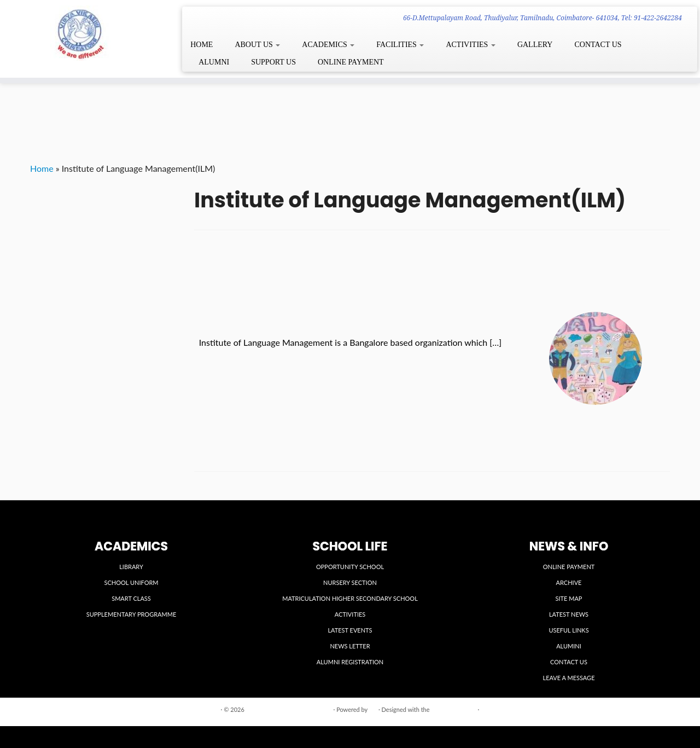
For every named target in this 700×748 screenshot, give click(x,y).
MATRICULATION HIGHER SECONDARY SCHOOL (350, 598)
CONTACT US (598, 45)
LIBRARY (131, 567)
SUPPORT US (273, 62)
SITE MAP (569, 598)
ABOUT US (257, 45)
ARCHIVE (569, 582)
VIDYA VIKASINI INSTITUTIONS (289, 709)
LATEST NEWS (569, 614)
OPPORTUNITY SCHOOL (350, 567)
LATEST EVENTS (350, 630)
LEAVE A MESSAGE (569, 678)
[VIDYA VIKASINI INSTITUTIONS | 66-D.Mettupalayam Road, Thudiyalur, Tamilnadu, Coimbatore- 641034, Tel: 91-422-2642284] (81, 33)
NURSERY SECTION (350, 582)
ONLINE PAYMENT (351, 62)
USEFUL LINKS (568, 630)
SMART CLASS (131, 598)
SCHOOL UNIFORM (131, 582)
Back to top (655, 709)
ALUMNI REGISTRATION (350, 662)
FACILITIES (400, 45)
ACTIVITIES (471, 45)
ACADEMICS (328, 45)
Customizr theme (453, 709)
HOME (202, 45)
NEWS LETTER (350, 646)
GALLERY (535, 45)
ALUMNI (214, 62)
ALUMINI (569, 646)
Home (42, 168)
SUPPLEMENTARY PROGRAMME (132, 614)
